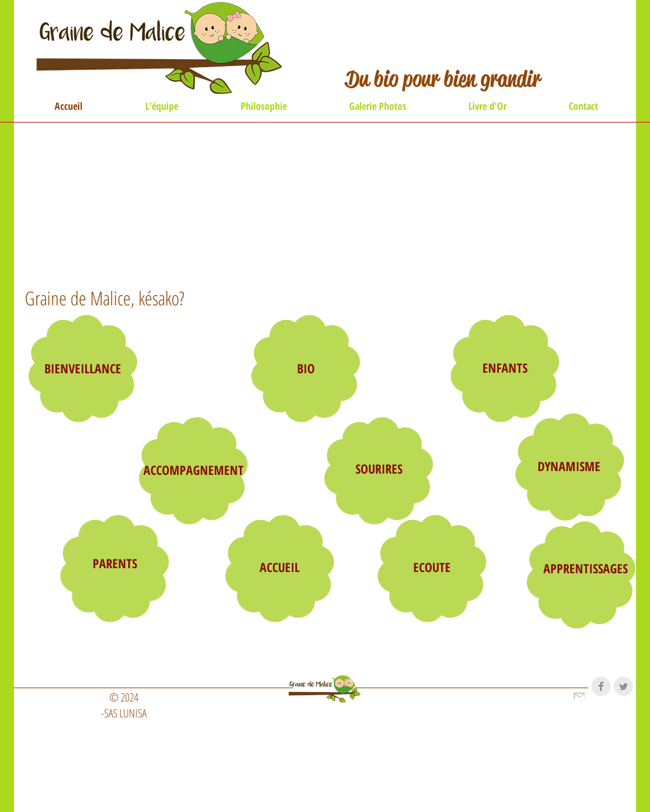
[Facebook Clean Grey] (601, 686)
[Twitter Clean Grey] (623, 686)
